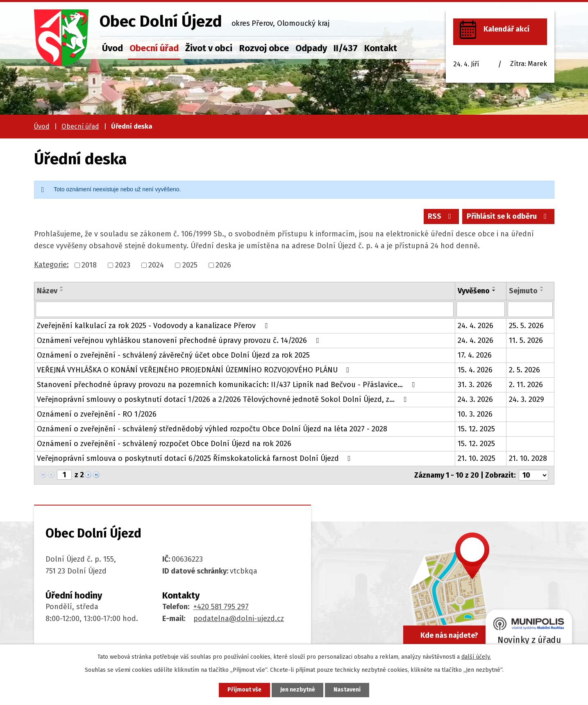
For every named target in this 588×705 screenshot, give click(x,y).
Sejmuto (523, 291)
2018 (89, 265)
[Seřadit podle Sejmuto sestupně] (542, 290)
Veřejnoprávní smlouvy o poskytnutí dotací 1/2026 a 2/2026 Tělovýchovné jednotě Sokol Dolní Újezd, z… (223, 399)
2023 (123, 265)
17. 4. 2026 (475, 355)
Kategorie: (51, 265)
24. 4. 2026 (476, 326)
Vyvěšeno (474, 291)
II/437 (346, 48)
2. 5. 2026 (524, 370)
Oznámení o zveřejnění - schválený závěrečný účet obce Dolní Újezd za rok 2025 (173, 355)
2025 (190, 265)
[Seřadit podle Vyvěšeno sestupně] (494, 290)
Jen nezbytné (298, 690)
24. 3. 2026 (475, 399)
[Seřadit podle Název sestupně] (62, 290)
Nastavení (347, 690)
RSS (441, 216)
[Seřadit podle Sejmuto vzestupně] (542, 287)
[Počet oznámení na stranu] (534, 475)
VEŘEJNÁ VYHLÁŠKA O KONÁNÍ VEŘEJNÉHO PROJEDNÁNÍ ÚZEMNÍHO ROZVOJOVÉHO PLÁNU (195, 370)
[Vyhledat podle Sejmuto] (530, 309)
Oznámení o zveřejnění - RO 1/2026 (97, 414)
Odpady (311, 48)
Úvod (112, 48)
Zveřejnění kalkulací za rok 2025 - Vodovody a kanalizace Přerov (154, 326)
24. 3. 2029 (527, 399)
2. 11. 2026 (526, 385)
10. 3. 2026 (475, 414)
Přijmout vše (244, 690)
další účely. (476, 657)
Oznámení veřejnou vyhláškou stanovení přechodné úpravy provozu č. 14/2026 (179, 340)
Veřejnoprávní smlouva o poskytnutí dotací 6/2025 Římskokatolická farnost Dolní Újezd (195, 458)
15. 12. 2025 (476, 429)
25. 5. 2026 (526, 326)
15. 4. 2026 (475, 370)
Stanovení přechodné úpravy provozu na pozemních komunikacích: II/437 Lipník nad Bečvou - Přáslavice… (227, 385)
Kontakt (381, 48)
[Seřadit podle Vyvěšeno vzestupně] (494, 287)
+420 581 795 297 (221, 607)
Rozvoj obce (264, 48)
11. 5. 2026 (526, 340)
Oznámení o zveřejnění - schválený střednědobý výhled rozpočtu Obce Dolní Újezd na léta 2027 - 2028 (212, 429)
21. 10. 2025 (477, 458)
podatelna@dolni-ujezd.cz (239, 619)
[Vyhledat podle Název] (245, 309)
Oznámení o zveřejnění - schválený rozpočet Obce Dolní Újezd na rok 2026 (164, 444)
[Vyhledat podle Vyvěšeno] (481, 309)
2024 (156, 265)
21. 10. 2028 (528, 458)
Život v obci (209, 48)
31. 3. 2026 (475, 385)
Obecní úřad (154, 48)
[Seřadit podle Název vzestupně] (62, 287)
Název (47, 291)
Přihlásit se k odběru (508, 216)
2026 (223, 265)
